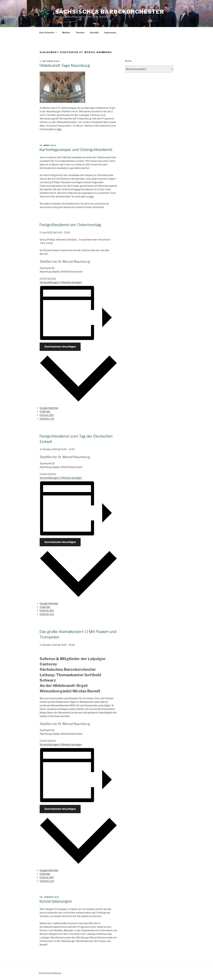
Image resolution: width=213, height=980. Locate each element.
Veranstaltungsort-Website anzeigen (61, 282)
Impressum (110, 33)
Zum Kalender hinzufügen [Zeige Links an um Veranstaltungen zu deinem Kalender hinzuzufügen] (60, 347)
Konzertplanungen (56, 901)
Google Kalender (49, 408)
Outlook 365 (47, 415)
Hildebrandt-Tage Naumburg (65, 65)
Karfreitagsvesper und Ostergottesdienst (76, 150)
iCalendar (45, 412)
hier (59, 129)
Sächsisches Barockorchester (110, 12)
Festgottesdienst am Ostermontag (70, 225)
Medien (66, 33)
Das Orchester (48, 33)
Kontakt (94, 33)
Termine (80, 33)
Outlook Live (47, 419)
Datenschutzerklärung (50, 973)
